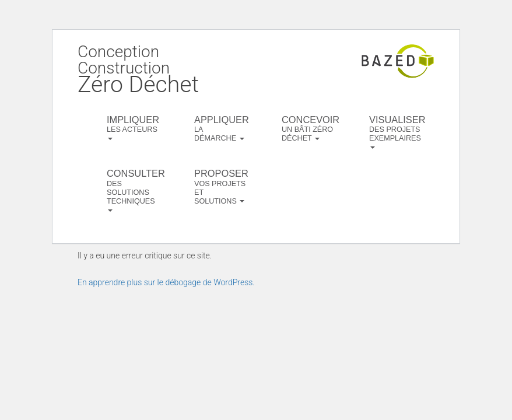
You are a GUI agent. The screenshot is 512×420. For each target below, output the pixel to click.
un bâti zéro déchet (309, 128)
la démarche (222, 128)
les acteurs (133, 127)
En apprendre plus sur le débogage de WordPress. (166, 282)
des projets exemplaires (397, 132)
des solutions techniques (134, 190)
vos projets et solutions (221, 186)
